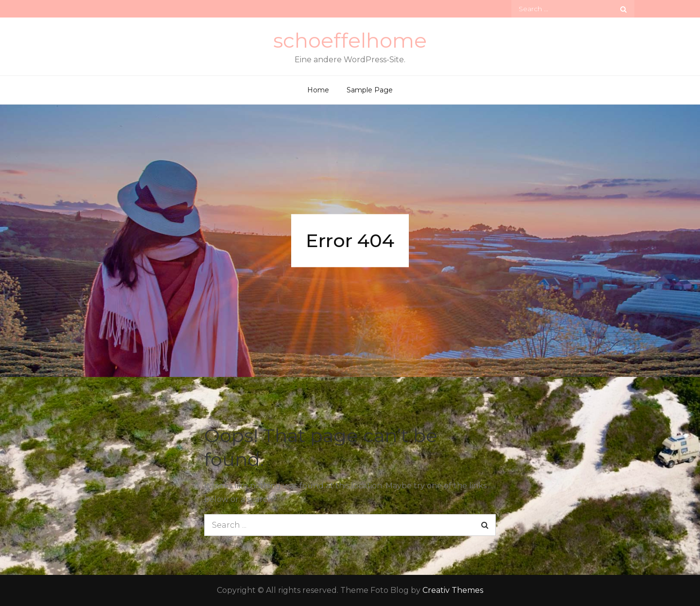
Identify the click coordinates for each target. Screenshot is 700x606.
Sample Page (370, 90)
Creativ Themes (453, 590)
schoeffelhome (350, 40)
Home (318, 90)
